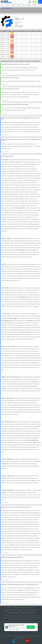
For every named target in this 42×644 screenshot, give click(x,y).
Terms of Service (22, 610)
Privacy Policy (31, 608)
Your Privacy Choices (10, 610)
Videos (24, 5)
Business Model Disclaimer (28, 613)
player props (19, 27)
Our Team (16, 608)
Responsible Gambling (13, 613)
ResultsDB (35, 5)
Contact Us (23, 608)
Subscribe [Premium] (35, 2)
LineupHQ (7, 5)
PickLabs (13, 5)
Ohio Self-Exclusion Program (21, 638)
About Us (9, 608)
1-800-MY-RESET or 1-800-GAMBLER (20, 636)
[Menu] (40, 2)
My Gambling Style (33, 610)
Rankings (29, 5)
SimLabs (19, 5)
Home (2, 5)
